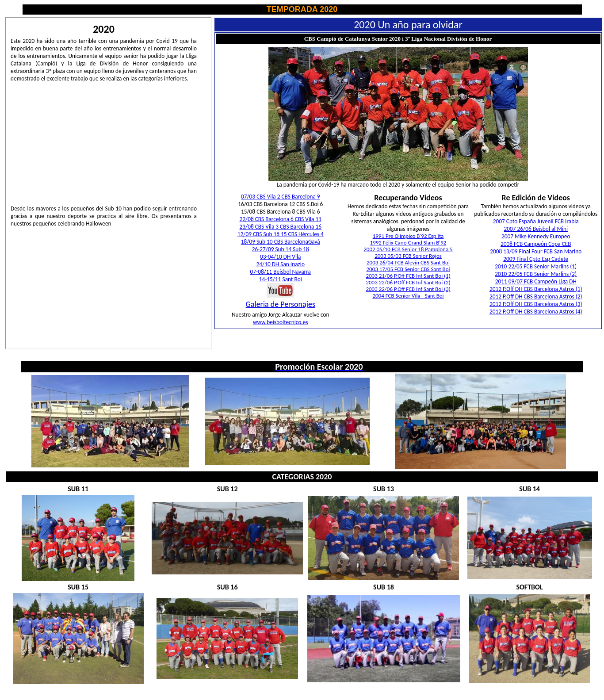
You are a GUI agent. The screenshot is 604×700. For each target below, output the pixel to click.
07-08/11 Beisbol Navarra (281, 272)
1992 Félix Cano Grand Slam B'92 (408, 243)
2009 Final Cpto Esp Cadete (536, 259)
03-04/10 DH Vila (280, 257)
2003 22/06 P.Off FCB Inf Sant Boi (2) (408, 282)
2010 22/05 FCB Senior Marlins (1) (536, 266)
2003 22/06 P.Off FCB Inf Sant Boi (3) (408, 289)
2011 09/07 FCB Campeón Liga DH (536, 281)
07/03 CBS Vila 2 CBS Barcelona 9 (281, 197)
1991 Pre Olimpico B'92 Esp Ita (408, 236)
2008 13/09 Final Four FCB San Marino (536, 251)
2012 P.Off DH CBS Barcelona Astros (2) (536, 296)
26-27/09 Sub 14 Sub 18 (281, 249)
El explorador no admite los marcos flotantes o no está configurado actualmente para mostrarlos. (108, 183)
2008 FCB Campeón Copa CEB (536, 244)
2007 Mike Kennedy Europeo (536, 236)
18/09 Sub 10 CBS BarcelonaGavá (281, 242)
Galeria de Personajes (281, 304)
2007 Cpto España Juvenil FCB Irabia (536, 221)
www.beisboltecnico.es (281, 322)
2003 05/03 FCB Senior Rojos (408, 256)
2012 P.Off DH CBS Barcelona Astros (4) (536, 312)
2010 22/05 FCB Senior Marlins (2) (536, 274)
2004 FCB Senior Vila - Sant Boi (408, 296)
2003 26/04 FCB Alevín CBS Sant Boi (408, 262)
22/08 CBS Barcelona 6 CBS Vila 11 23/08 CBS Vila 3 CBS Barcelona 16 (281, 223)
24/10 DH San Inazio (281, 264)
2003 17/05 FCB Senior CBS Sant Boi (408, 269)
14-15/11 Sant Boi (281, 279)
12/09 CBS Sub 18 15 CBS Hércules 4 (281, 234)
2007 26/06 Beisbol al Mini (536, 229)
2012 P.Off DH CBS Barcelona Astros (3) (536, 304)
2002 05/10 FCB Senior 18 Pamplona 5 (408, 249)
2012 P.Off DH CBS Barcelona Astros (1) (536, 289)
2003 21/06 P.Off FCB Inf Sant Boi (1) (408, 276)
